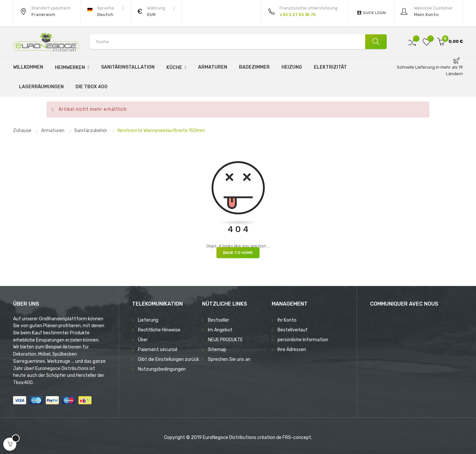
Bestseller (219, 320)
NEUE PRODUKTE (225, 340)
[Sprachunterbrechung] (106, 11)
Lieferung (148, 320)
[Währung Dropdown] (156, 11)
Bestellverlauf (293, 330)
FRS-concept (297, 437)
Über (143, 340)
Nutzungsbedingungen (162, 369)
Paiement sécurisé (158, 350)
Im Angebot (220, 330)
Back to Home (238, 253)
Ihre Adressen (292, 350)
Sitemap (217, 350)
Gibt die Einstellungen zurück (169, 359)
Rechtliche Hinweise (159, 330)
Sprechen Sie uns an (229, 359)
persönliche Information (303, 340)
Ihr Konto (287, 320)
